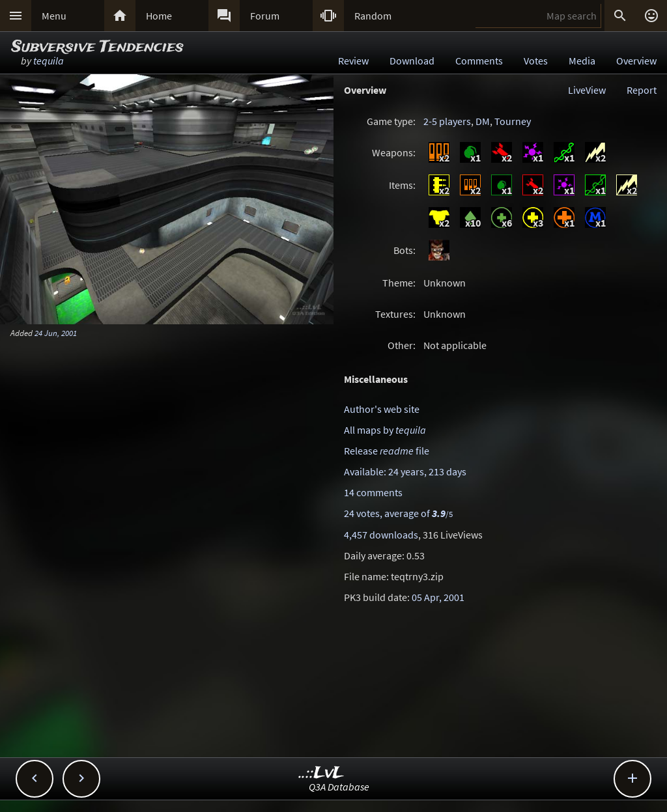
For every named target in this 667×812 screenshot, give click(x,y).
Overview (636, 61)
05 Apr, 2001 (438, 597)
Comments (479, 61)
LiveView (587, 90)
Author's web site (382, 409)
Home (159, 16)
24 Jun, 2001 (56, 333)
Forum (265, 16)
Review (353, 61)
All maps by (385, 430)
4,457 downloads (381, 535)
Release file (387, 451)
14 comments (373, 492)
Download (412, 61)
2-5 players (447, 121)
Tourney (513, 121)
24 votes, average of (398, 513)
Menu (54, 16)
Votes (536, 61)
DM (483, 121)
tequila (49, 61)
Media (582, 61)
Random (373, 16)
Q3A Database (339, 787)
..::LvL (321, 773)
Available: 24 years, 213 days (405, 471)
